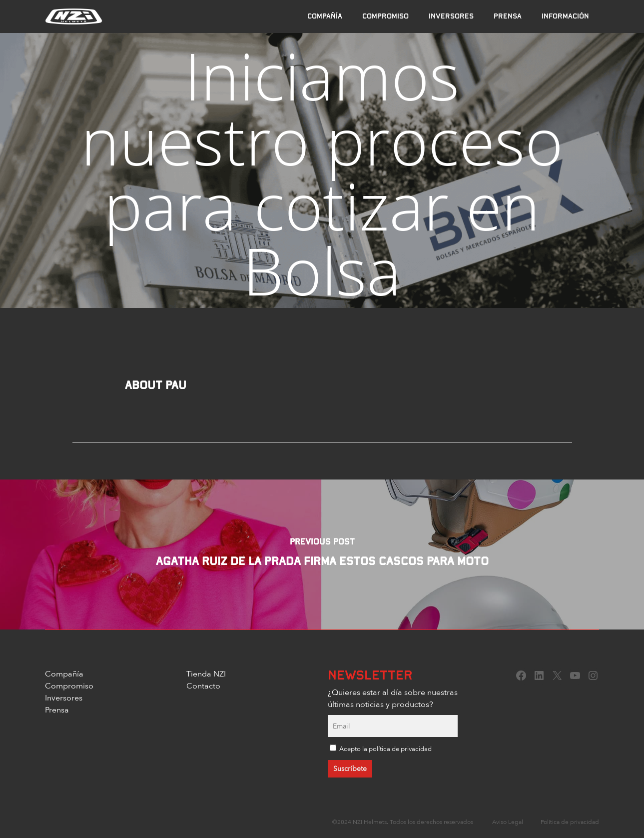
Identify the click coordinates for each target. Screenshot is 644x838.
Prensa (57, 709)
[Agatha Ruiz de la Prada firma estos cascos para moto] (322, 554)
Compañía (64, 673)
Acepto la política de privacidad (385, 749)
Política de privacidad (570, 822)
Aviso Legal (508, 822)
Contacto (203, 685)
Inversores (64, 697)
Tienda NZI (206, 673)
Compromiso (69, 685)
